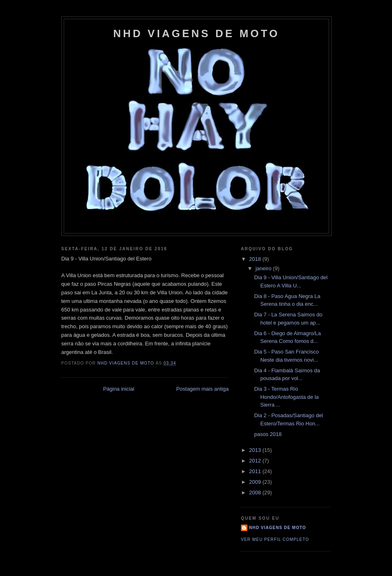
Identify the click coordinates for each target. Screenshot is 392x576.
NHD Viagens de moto (277, 528)
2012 (256, 461)
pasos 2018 (268, 434)
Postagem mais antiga (202, 389)
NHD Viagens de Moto (196, 33)
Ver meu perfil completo (275, 539)
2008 (256, 493)
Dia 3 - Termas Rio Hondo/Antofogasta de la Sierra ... (286, 397)
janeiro (264, 268)
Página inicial (119, 389)
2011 (256, 471)
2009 (256, 482)
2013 (256, 450)
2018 (256, 259)
